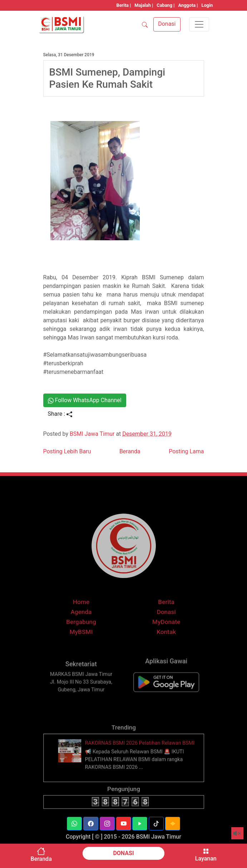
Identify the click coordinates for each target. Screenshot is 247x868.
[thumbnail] (78, 764)
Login (207, 5)
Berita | (124, 5)
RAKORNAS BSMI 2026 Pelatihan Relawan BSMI (138, 757)
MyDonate (160, 632)
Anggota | (188, 5)
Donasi (160, 623)
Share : (60, 414)
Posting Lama (186, 451)
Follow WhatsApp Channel (85, 400)
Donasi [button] (167, 24)
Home (87, 615)
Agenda (87, 623)
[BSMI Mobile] (160, 692)
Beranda (130, 451)
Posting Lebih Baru (67, 451)
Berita (160, 615)
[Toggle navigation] (199, 24)
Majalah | (144, 5)
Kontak (160, 641)
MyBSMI (87, 641)
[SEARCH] (145, 24)
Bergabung (87, 632)
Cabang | (166, 5)
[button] (74, 824)
